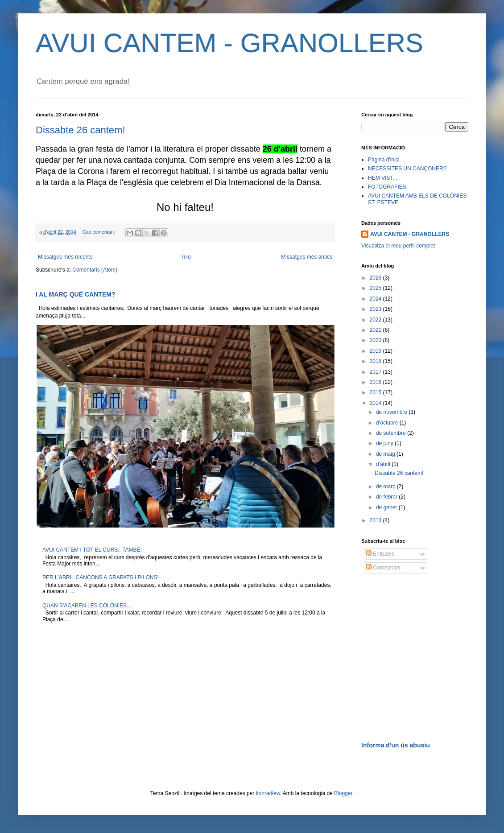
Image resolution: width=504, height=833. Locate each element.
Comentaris (383, 568)
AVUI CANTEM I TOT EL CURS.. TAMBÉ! (92, 550)
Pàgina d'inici (384, 160)
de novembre (392, 412)
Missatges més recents (65, 257)
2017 (376, 372)
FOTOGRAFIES (387, 187)
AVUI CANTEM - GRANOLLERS (229, 43)
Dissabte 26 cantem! (81, 130)
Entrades (380, 554)
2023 (376, 309)
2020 (376, 340)
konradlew (268, 793)
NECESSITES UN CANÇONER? (407, 169)
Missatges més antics (307, 257)
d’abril (384, 464)
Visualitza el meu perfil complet (398, 246)
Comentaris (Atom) (95, 270)
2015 (376, 392)
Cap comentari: (99, 232)
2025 (376, 288)
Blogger (343, 793)
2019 (376, 351)
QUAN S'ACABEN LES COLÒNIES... (87, 606)
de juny (385, 443)
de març (386, 487)
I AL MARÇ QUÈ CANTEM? (76, 294)
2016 (376, 382)
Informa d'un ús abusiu (396, 745)
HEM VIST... (382, 178)
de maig (386, 454)
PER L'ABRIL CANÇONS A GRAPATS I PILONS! (101, 577)
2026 (376, 278)
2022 (376, 320)
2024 (376, 299)
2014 (376, 403)
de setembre (392, 433)
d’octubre (388, 423)
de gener (387, 507)
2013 (376, 520)
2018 (376, 361)
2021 (376, 330)
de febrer (387, 497)
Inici (187, 257)
